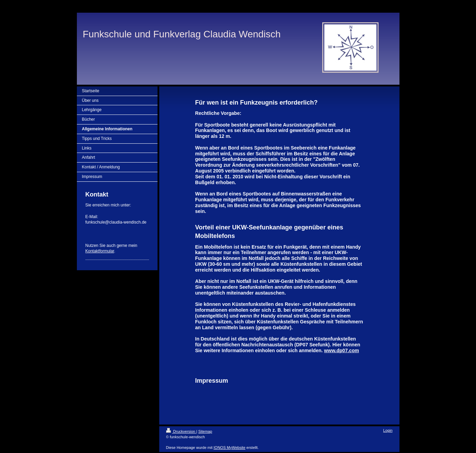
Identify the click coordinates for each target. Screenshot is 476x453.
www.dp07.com (341, 350)
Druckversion (181, 431)
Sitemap (205, 431)
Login (388, 430)
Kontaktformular (100, 251)
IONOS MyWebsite (229, 448)
